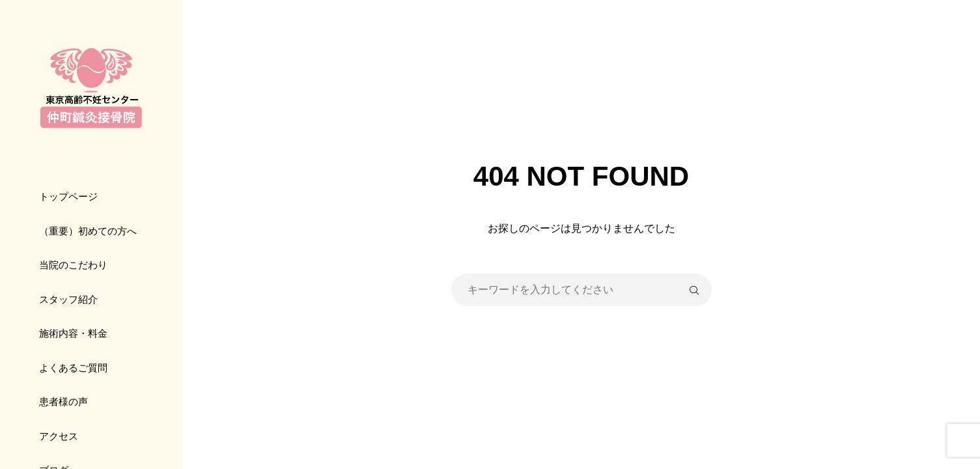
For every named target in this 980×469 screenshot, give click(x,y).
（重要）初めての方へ (88, 231)
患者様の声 (63, 402)
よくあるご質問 (73, 368)
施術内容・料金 (73, 333)
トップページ (68, 196)
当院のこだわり (73, 265)
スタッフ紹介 (68, 299)
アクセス (59, 436)
